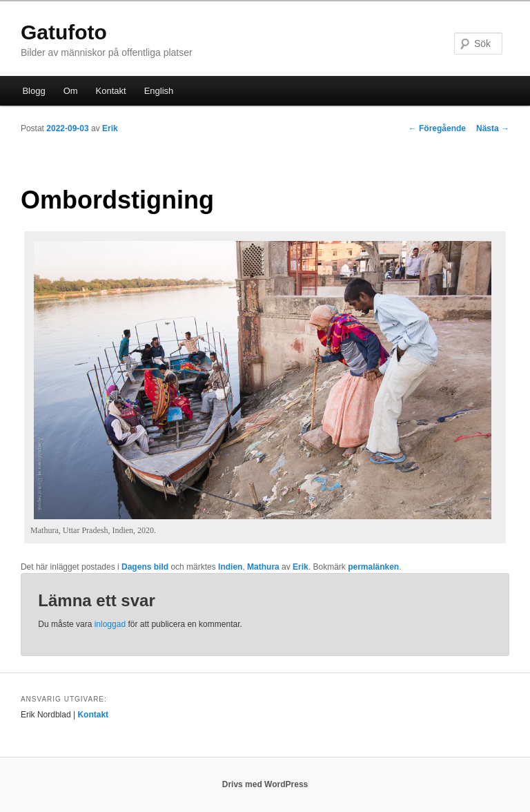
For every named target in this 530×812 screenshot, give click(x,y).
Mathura (263, 567)
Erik (110, 128)
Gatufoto (64, 32)
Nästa (493, 128)
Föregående (437, 128)
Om (71, 91)
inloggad (110, 624)
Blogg (33, 91)
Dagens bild (145, 567)
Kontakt (111, 91)
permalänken (373, 567)
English (159, 91)
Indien (230, 567)
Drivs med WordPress (265, 784)
